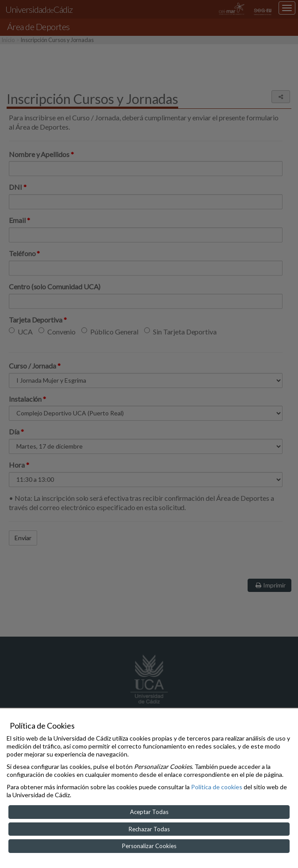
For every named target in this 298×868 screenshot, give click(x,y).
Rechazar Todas (149, 829)
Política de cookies (217, 787)
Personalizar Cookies (149, 846)
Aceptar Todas (149, 812)
